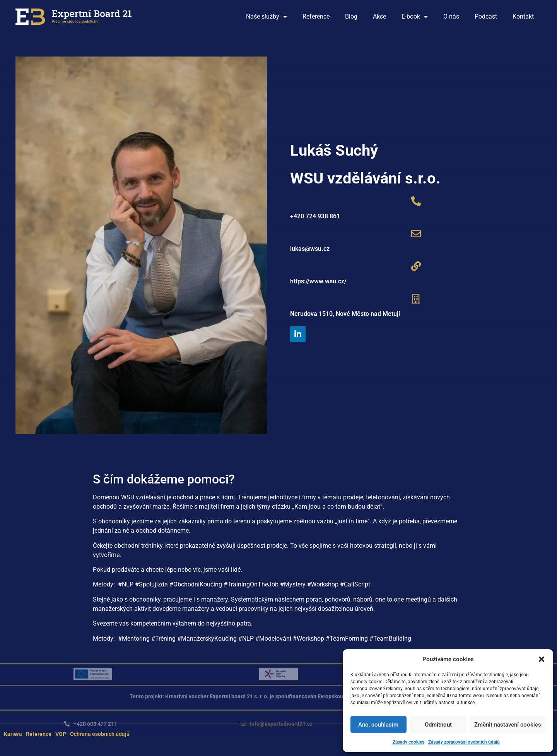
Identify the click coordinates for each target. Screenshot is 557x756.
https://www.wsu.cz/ (318, 281)
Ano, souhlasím (378, 725)
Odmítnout (438, 725)
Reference (316, 16)
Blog (351, 16)
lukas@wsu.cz (310, 249)
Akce (379, 16)
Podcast (486, 16)
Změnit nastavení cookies (508, 725)
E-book (415, 17)
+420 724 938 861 (315, 216)
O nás (451, 16)
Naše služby (267, 17)
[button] (542, 659)
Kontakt (523, 16)
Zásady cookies (408, 742)
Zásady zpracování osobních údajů (464, 742)
